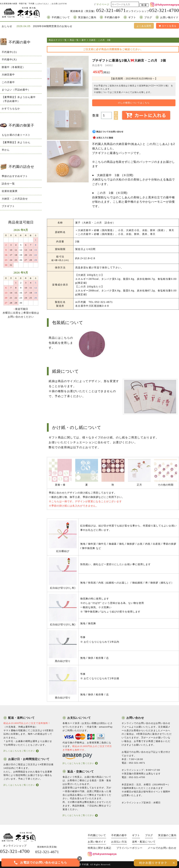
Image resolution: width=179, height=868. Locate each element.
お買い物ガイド (169, 17)
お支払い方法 (119, 842)
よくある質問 (144, 26)
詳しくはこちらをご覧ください (19, 751)
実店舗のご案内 (87, 17)
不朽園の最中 (112, 17)
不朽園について (61, 17)
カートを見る (168, 26)
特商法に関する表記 (99, 848)
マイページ (103, 4)
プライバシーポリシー (129, 848)
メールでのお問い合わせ (162, 848)
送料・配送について (144, 842)
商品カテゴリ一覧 (58, 40)
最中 (84, 40)
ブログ (148, 17)
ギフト (132, 17)
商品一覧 (74, 40)
